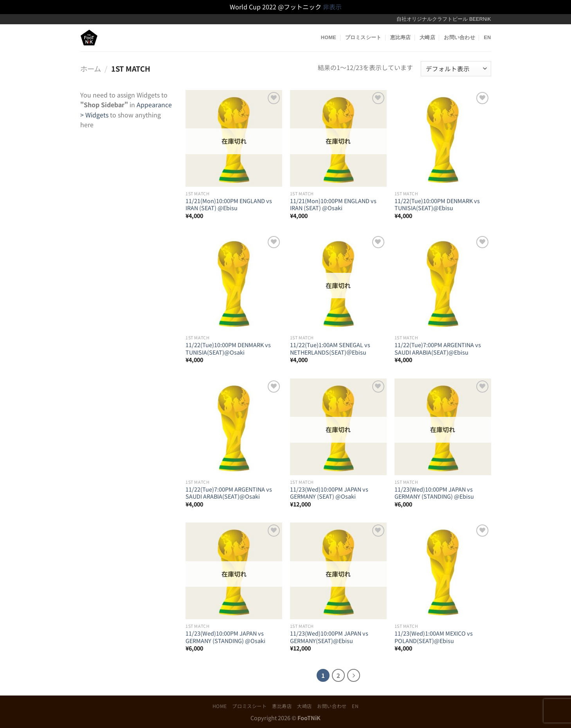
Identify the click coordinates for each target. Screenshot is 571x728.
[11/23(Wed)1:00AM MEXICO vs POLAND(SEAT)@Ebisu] (443, 571)
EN (487, 37)
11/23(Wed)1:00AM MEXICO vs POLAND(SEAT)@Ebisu (434, 637)
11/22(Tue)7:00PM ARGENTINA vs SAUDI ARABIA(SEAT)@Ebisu (438, 349)
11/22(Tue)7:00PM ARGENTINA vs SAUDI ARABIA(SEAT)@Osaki (229, 493)
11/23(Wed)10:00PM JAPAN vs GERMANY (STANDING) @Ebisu (434, 493)
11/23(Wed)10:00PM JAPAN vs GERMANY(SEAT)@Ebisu (329, 637)
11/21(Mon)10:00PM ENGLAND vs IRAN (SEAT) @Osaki (333, 205)
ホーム (91, 68)
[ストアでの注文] (456, 69)
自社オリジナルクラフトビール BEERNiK (444, 19)
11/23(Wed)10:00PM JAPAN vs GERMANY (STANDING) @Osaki (225, 637)
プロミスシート (363, 37)
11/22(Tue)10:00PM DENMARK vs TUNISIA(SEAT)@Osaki (228, 349)
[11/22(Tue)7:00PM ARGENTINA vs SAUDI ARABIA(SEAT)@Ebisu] (443, 282)
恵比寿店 (401, 37)
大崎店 (427, 37)
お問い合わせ (459, 37)
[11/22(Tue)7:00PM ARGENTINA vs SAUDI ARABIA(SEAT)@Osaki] (234, 427)
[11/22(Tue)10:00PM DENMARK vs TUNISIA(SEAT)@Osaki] (234, 282)
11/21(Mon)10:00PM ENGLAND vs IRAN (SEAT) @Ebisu (229, 205)
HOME (329, 37)
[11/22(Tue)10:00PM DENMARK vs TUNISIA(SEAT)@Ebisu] (443, 138)
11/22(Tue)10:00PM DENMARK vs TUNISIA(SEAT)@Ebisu (437, 205)
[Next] (354, 676)
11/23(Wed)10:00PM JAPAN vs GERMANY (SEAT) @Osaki (329, 493)
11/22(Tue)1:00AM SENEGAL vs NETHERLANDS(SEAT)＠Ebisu (330, 349)
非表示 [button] (332, 7)
